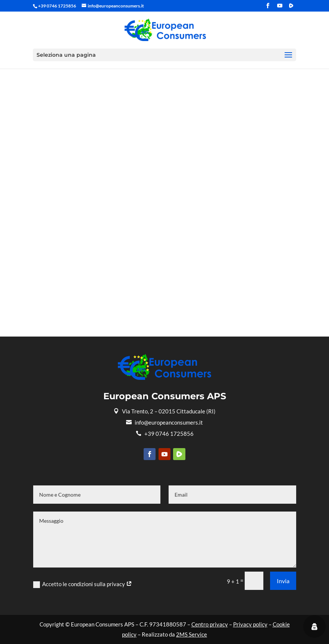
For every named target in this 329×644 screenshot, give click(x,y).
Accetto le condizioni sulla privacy (83, 584)
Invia (283, 581)
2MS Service (192, 634)
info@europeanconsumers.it (164, 422)
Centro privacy (210, 624)
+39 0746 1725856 (165, 434)
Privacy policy (250, 624)
